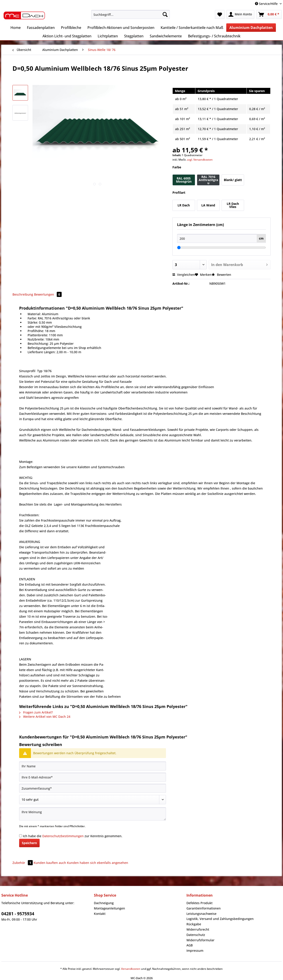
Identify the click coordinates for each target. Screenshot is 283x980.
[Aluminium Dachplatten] (251, 28)
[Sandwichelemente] (166, 36)
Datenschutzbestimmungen (63, 836)
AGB (190, 945)
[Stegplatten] (134, 36)
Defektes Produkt (199, 903)
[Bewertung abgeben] (93, 800)
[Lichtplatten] (108, 36)
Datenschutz (196, 935)
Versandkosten (131, 969)
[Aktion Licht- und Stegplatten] (67, 36)
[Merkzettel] (220, 14)
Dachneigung (104, 903)
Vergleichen (184, 275)
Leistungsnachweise (201, 914)
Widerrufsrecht (198, 929)
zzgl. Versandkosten (200, 160)
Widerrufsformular (200, 940)
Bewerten (221, 275)
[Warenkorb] (269, 14)
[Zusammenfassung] (93, 788)
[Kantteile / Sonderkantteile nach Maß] (192, 28)
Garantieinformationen (204, 908)
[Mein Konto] (240, 14)
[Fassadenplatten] (41, 28)
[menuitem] (130, 17)
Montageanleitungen (109, 908)
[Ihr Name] (93, 766)
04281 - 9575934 (18, 914)
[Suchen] (165, 14)
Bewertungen (48, 294)
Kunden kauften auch (50, 863)
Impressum (195, 951)
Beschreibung (23, 294)
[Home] (16, 28)
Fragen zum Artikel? (36, 712)
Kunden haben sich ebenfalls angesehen (98, 863)
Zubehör (23, 863)
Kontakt (100, 914)
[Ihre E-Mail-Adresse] (93, 777)
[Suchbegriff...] (130, 14)
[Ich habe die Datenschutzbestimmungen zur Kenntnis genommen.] (21, 836)
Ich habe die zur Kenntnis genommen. (73, 836)
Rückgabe (194, 924)
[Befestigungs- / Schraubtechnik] (214, 36)
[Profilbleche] (71, 28)
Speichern (29, 843)
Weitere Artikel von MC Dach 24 (45, 717)
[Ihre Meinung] (93, 814)
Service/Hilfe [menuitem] (267, 4)
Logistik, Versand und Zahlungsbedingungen (220, 919)
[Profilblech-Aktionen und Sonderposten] (121, 28)
